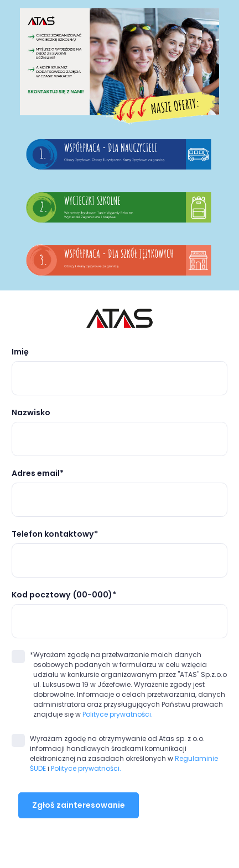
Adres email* (38, 473)
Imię (20, 352)
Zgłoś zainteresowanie (79, 805)
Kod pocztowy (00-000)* (64, 595)
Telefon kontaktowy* (55, 534)
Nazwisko (31, 412)
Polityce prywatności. (118, 714)
